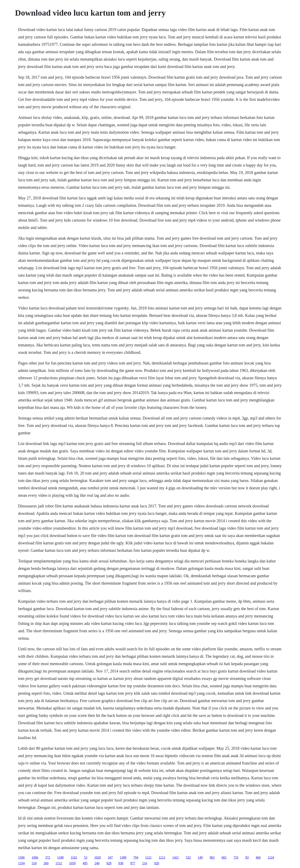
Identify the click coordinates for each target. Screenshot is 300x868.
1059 (72, 863)
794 (136, 857)
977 (133, 863)
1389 (123, 857)
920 (157, 863)
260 (46, 863)
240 (97, 863)
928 (109, 863)
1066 (35, 857)
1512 (59, 863)
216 (145, 863)
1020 (98, 857)
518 (34, 863)
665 (224, 857)
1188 (60, 857)
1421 (175, 857)
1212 (162, 857)
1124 (271, 857)
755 (236, 857)
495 (85, 863)
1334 (21, 863)
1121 (148, 857)
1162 (74, 857)
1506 (21, 857)
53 (86, 857)
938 (121, 863)
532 (188, 857)
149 (200, 857)
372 (48, 857)
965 (212, 857)
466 (258, 857)
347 (110, 857)
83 (247, 857)
